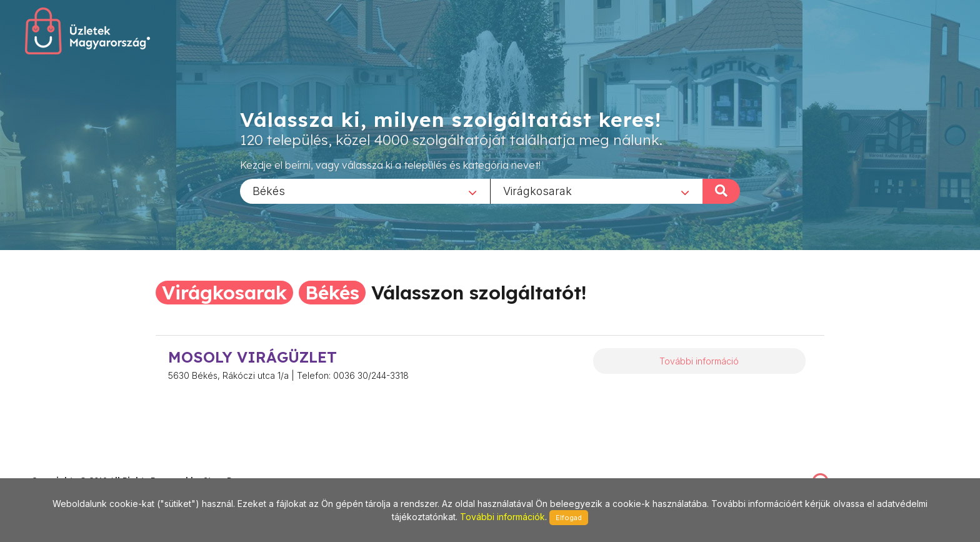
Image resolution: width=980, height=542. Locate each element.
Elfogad (569, 518)
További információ (699, 361)
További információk (502, 517)
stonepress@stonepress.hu (82, 467)
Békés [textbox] (269, 190)
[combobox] (365, 191)
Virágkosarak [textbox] (537, 190)
